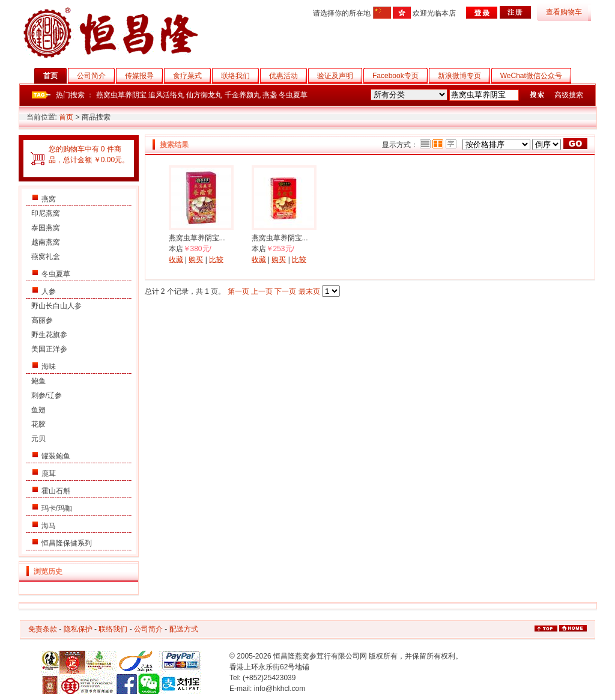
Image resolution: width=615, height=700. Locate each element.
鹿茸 (49, 473)
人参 (49, 291)
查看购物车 (564, 12)
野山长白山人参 (56, 306)
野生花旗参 (49, 335)
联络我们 (240, 76)
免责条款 (43, 629)
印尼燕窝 (46, 213)
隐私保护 (78, 629)
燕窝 (49, 199)
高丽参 (42, 320)
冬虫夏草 (293, 95)
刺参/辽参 (47, 395)
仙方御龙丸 (204, 95)
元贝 (38, 439)
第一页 (238, 291)
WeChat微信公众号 (536, 76)
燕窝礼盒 (46, 257)
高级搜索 (569, 95)
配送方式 (184, 629)
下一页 (285, 291)
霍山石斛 (56, 491)
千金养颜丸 (243, 95)
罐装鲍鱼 (56, 456)
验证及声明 (340, 76)
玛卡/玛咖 (57, 508)
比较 (216, 260)
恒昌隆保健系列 (67, 543)
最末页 (309, 291)
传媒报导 (144, 76)
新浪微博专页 (464, 76)
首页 (55, 76)
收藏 (176, 260)
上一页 (262, 291)
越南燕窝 (46, 242)
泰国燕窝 (46, 228)
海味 (49, 367)
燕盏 (270, 95)
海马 (49, 526)
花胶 (38, 424)
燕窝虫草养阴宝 (121, 95)
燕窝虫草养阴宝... (197, 238)
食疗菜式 (192, 76)
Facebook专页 (400, 76)
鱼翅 (38, 410)
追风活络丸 (166, 95)
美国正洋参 (49, 349)
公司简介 (96, 76)
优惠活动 (288, 76)
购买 (196, 260)
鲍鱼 (38, 381)
